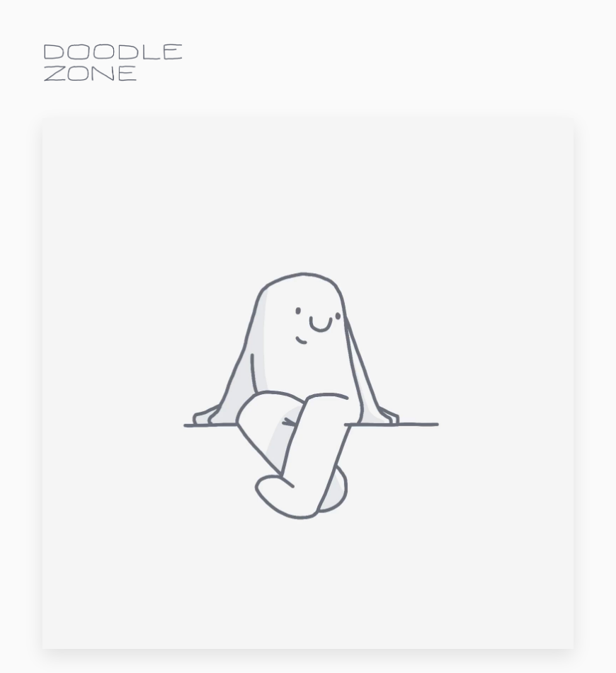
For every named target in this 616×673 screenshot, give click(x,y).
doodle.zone (113, 63)
